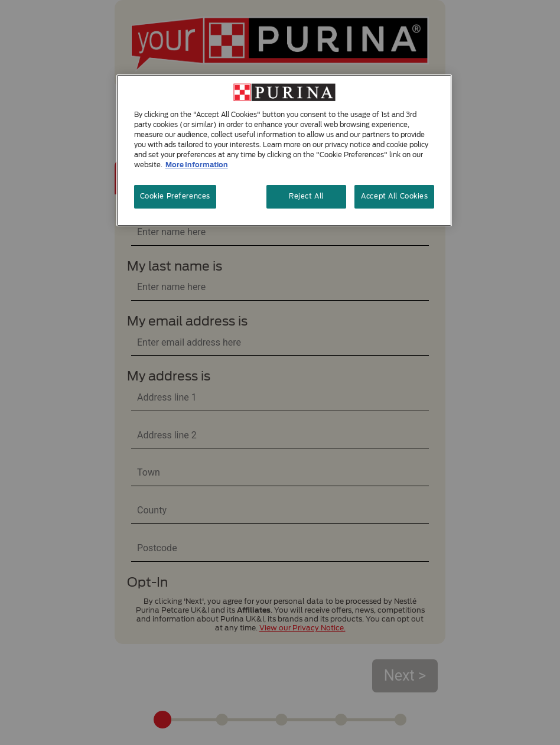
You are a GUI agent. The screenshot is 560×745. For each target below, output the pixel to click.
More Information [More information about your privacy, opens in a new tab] (197, 165)
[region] (284, 150)
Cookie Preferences (175, 196)
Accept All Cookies (394, 196)
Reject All (306, 196)
